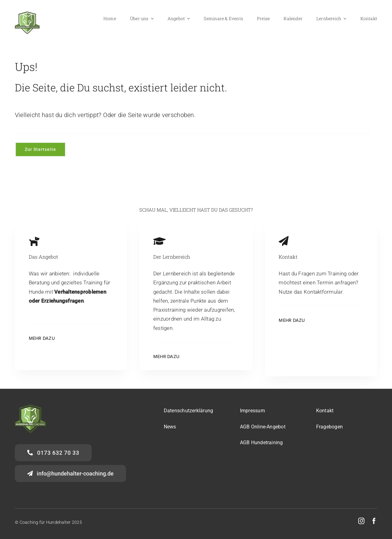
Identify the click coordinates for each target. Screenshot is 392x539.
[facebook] (374, 521)
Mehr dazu (166, 356)
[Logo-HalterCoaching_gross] (27, 14)
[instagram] (361, 521)
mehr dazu (42, 338)
